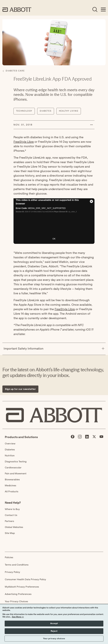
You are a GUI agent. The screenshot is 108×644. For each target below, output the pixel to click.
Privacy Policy (12, 572)
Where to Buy (12, 509)
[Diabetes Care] (15, 71)
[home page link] (17, 10)
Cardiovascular (13, 468)
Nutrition (10, 456)
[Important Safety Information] (103, 349)
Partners (9, 521)
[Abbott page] (73, 437)
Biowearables (12, 480)
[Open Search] (95, 10)
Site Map (10, 533)
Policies (9, 557)
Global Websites (14, 527)
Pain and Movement (16, 474)
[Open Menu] (103, 10)
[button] (91, 125)
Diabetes (10, 450)
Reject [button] (54, 631)
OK (54, 239)
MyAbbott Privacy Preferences (22, 587)
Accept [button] (54, 623)
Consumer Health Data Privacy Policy (25, 579)
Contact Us (11, 515)
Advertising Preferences (18, 594)
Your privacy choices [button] (54, 639)
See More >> (18, 617)
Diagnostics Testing (16, 462)
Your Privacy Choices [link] (16, 601)
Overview (10, 444)
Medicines (10, 486)
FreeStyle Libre (24, 142)
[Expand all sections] (105, 339)
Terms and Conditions (17, 565)
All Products (12, 492)
